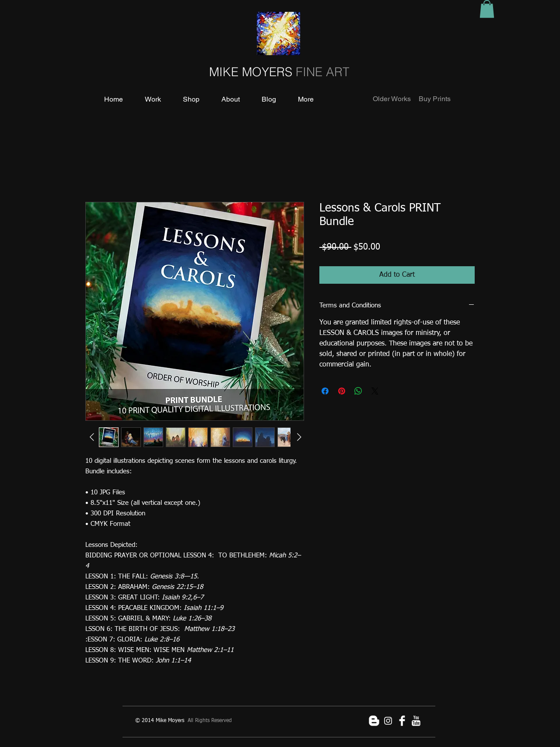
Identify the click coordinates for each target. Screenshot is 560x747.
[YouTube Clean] (416, 721)
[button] (487, 9)
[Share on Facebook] (325, 391)
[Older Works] (392, 99)
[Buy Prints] (434, 99)
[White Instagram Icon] (388, 721)
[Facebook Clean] (402, 721)
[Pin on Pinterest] (342, 391)
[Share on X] (375, 391)
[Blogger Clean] (374, 721)
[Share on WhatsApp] (358, 391)
